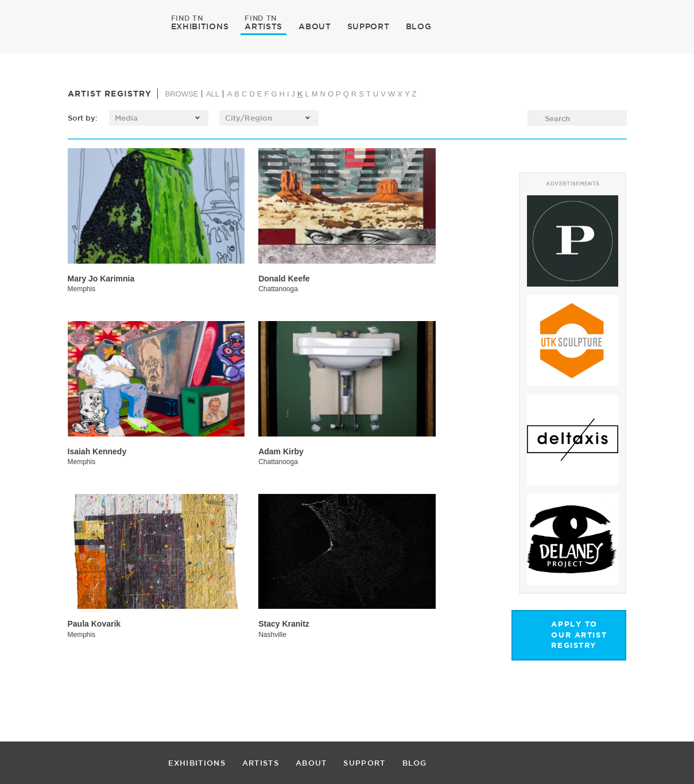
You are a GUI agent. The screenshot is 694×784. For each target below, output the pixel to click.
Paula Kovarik (94, 624)
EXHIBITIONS (200, 26)
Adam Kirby (281, 451)
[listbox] (159, 118)
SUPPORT (369, 26)
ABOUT (315, 26)
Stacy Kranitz (284, 624)
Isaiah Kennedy (97, 451)
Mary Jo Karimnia (101, 279)
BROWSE (181, 94)
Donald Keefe (284, 279)
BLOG (419, 26)
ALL (213, 94)
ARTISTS (263, 26)
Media (127, 118)
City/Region (249, 118)
